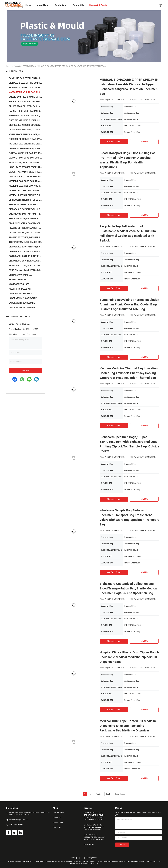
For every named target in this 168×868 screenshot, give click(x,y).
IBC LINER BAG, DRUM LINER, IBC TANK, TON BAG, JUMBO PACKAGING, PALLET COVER (26, 144)
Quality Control (58, 822)
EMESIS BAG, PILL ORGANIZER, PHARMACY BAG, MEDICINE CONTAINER (26, 97)
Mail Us (144, 142)
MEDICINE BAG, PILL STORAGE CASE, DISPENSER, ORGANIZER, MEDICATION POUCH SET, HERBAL (26, 186)
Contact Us (57, 827)
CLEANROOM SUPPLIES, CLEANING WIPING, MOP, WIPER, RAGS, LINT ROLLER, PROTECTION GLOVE (26, 261)
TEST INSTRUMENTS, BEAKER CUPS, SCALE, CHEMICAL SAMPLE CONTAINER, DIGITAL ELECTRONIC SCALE (26, 242)
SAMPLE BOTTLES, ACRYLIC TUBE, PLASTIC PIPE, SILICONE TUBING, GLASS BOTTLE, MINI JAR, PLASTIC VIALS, (26, 265)
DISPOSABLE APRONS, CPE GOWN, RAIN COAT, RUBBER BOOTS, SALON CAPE (26, 125)
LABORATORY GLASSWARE (22, 303)
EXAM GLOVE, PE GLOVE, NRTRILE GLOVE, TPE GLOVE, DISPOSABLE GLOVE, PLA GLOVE (26, 162)
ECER (96, 863)
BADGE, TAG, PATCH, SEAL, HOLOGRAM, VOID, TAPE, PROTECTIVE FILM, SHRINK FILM (26, 172)
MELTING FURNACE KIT (20, 289)
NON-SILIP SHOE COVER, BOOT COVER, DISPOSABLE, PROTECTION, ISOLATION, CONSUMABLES (26, 205)
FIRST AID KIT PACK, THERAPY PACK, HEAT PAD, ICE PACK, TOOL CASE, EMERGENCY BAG (26, 120)
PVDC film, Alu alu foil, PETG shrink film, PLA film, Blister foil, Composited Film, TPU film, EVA (26, 270)
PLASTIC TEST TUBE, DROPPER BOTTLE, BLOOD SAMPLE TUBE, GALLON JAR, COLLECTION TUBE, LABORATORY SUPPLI (26, 237)
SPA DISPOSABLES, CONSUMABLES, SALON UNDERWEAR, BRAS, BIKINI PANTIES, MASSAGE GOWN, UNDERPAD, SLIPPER (26, 223)
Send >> (122, 845)
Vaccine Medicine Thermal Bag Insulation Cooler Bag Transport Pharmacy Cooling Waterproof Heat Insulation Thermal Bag (129, 373)
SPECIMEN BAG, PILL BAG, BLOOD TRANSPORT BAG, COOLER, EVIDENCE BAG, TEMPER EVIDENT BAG (26, 92)
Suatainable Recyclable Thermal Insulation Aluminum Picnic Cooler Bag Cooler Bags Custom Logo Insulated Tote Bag (129, 304)
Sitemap (74, 858)
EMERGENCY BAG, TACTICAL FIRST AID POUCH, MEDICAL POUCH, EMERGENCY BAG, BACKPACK (26, 214)
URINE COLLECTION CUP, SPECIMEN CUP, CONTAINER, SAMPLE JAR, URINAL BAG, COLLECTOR (26, 200)
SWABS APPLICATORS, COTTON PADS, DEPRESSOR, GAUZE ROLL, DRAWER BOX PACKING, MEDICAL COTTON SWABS (26, 256)
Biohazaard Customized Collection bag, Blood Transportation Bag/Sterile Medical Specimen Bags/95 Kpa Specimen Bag (129, 588)
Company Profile (59, 812)
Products (17, 66)
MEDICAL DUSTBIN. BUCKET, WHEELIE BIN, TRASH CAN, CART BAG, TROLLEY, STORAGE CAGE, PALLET (26, 195)
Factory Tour (57, 817)
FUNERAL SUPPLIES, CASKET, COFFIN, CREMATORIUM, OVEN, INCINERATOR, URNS (26, 153)
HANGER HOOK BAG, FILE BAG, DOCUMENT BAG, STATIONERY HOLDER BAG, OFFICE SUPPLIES (26, 111)
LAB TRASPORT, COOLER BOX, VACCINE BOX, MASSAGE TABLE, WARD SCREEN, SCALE (26, 177)
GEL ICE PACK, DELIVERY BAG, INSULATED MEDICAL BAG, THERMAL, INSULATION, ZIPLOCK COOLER (26, 106)
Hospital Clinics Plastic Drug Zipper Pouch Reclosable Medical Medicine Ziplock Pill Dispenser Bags (129, 657)
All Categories (89, 844)
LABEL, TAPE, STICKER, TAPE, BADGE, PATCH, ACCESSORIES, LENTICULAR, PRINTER (26, 167)
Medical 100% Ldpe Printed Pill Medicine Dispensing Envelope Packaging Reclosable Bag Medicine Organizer (128, 726)
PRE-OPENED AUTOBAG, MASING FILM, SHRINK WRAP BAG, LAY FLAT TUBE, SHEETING (26, 130)
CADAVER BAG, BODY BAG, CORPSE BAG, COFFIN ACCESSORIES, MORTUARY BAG (26, 158)
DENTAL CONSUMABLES (20, 275)
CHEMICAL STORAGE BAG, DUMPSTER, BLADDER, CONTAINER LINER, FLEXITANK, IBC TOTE (26, 148)
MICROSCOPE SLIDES (19, 284)
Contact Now (26, 371)
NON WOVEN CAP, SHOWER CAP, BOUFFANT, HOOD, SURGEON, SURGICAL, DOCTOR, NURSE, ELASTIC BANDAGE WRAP (26, 219)
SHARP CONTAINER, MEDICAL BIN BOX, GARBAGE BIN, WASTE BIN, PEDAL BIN (26, 88)
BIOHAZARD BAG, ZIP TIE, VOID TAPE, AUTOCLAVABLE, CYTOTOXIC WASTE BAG (26, 83)
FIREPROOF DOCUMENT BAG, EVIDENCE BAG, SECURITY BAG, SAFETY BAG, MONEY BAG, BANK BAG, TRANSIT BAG (26, 139)
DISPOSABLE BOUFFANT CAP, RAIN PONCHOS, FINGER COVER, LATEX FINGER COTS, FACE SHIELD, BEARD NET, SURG (26, 247)
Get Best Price (114, 142)
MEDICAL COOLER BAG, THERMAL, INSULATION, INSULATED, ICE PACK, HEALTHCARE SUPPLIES (26, 102)
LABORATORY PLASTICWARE (23, 298)
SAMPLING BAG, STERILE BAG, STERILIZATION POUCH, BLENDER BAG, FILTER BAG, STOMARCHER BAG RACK (26, 78)
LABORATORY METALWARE (22, 308)
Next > (99, 794)
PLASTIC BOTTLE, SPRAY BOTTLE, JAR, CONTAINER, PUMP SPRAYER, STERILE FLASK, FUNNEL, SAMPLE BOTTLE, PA (26, 228)
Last (108, 794)
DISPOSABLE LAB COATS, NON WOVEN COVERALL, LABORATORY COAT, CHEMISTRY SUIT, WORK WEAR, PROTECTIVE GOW (26, 251)
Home (9, 66)
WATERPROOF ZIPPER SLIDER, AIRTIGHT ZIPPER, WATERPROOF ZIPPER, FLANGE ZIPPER (26, 134)
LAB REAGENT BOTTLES (20, 294)
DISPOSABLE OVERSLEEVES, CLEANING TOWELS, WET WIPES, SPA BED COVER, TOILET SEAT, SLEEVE (26, 209)
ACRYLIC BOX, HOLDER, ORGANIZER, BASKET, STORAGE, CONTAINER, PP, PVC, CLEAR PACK (26, 191)
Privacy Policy (92, 858)
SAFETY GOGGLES (18, 280)
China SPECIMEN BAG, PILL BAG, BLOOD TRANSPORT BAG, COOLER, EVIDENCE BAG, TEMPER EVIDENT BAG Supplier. (48, 861)
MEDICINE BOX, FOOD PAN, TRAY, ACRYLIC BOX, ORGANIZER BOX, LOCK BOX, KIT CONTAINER (26, 181)
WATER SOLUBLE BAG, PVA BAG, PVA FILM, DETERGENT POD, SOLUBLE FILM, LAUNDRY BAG (26, 116)
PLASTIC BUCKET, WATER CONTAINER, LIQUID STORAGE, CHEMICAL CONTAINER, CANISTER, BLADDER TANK (26, 233)
